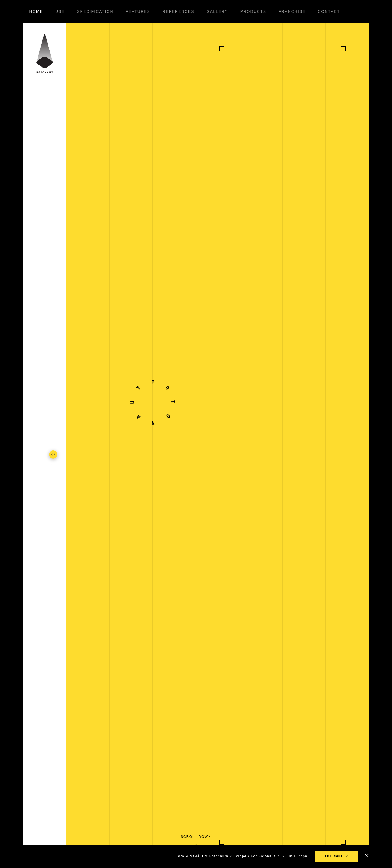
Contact (329, 11)
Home (36, 11)
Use (60, 11)
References (178, 11)
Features (138, 11)
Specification (95, 11)
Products (253, 11)
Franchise (292, 11)
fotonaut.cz (337, 856)
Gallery (217, 11)
